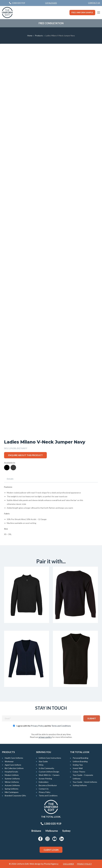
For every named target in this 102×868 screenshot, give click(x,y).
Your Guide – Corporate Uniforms (83, 777)
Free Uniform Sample (82, 12)
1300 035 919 (51, 824)
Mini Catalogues (12, 792)
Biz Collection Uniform (14, 768)
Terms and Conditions (61, 726)
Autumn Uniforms (12, 785)
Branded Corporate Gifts (15, 796)
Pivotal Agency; (51, 864)
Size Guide (43, 761)
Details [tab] (10, 479)
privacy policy (45, 737)
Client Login (51, 850)
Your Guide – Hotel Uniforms (85, 782)
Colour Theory (79, 772)
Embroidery (44, 782)
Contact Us (94, 3)
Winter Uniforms (12, 782)
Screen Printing (45, 779)
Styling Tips (78, 765)
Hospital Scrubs (11, 772)
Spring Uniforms (12, 789)
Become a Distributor (48, 785)
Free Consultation (51, 23)
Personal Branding (81, 758)
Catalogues (51, 3)
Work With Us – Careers (49, 775)
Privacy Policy (37, 726)
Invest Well (78, 768)
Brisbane (36, 831)
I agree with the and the (44, 726)
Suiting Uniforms (80, 785)
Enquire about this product (25, 455)
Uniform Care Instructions (50, 758)
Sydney (66, 831)
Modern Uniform (12, 775)
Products (39, 36)
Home (30, 36)
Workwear (9, 761)
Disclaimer (68, 864)
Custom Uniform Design (49, 772)
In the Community (46, 768)
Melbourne (52, 831)
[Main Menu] (99, 12)
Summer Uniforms (12, 779)
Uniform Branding (80, 761)
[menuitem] (94, 3)
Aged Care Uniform (13, 765)
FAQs (41, 765)
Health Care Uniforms (14, 758)
